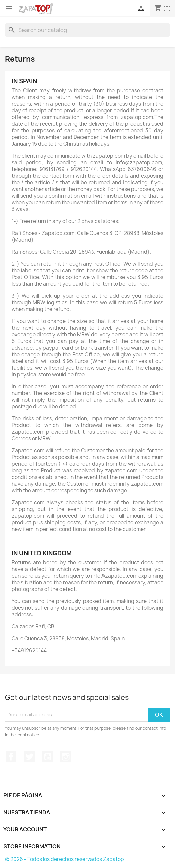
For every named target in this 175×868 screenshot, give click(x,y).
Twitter (29, 757)
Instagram (66, 757)
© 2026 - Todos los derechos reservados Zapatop (64, 859)
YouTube (48, 757)
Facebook (11, 757)
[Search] (87, 30)
